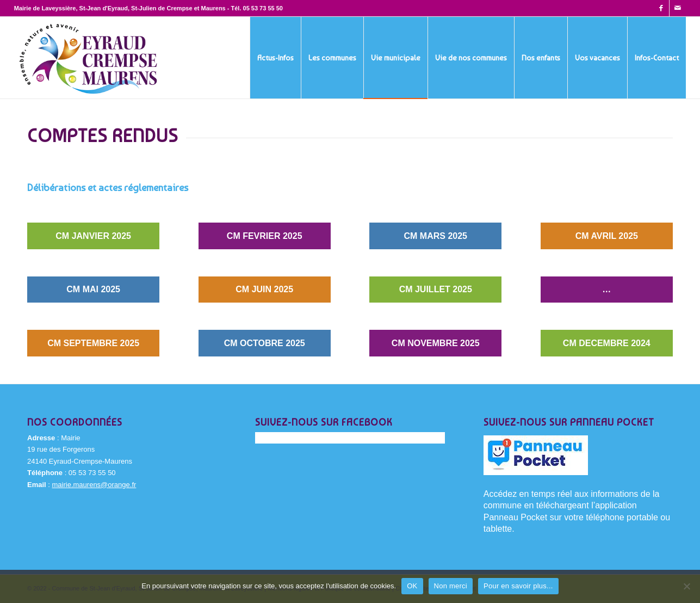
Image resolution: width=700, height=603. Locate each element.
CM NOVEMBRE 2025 (436, 343)
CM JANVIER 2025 (93, 236)
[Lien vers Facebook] (661, 8)
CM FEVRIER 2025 (265, 236)
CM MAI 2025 (93, 289)
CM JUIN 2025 (264, 289)
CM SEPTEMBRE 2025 (93, 343)
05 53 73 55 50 (263, 8)
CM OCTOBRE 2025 (265, 343)
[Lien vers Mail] (678, 8)
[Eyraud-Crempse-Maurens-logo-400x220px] (88, 58)
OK (412, 586)
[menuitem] (275, 58)
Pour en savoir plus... (518, 586)
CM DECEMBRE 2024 (607, 343)
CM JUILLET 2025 (436, 289)
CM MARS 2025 (436, 236)
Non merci (451, 586)
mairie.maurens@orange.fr (94, 485)
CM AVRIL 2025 (607, 236)
